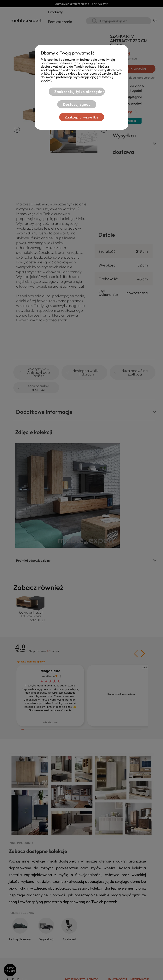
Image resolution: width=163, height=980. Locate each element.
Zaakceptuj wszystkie (82, 117)
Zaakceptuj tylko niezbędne (79, 92)
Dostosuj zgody (77, 104)
